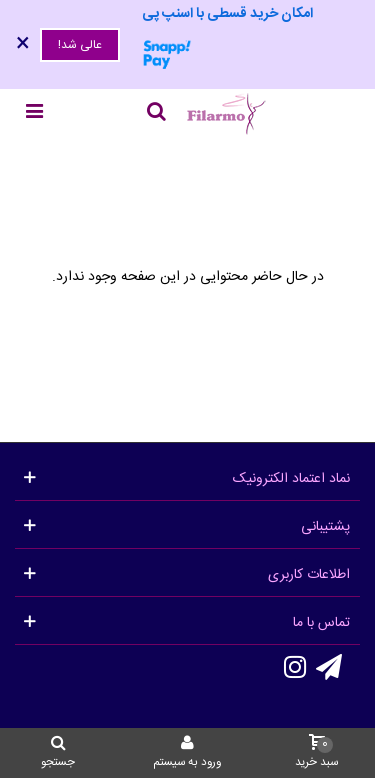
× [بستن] (23, 45)
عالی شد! (80, 45)
